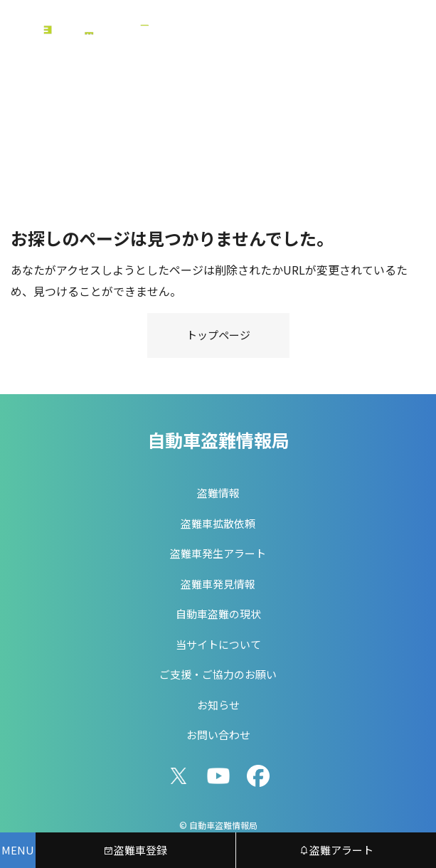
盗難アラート (336, 850)
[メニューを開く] (18, 850)
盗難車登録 (135, 850)
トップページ (218, 335)
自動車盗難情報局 (218, 440)
